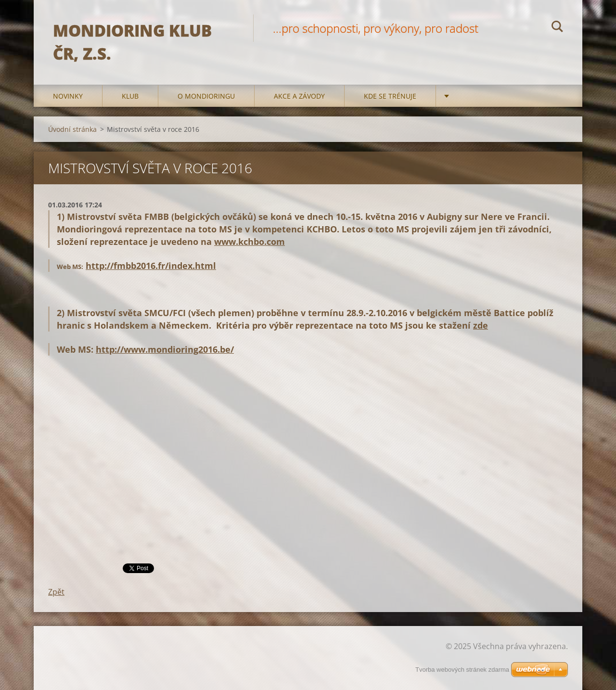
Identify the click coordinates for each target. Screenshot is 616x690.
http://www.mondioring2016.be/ (165, 349)
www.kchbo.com (250, 242)
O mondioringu (206, 96)
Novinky (68, 96)
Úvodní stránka (72, 129)
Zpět (56, 592)
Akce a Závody (299, 96)
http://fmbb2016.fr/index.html (151, 266)
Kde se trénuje (390, 96)
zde (481, 325)
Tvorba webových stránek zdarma (462, 670)
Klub (130, 96)
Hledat (557, 28)
